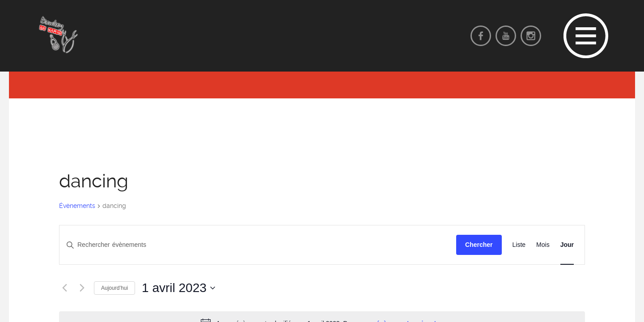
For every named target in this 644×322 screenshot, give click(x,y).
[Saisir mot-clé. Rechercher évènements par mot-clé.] (258, 245)
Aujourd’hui (114, 288)
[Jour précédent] (64, 288)
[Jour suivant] (82, 288)
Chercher (479, 245)
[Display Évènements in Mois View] (543, 245)
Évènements (77, 206)
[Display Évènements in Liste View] (519, 245)
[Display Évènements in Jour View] (567, 245)
